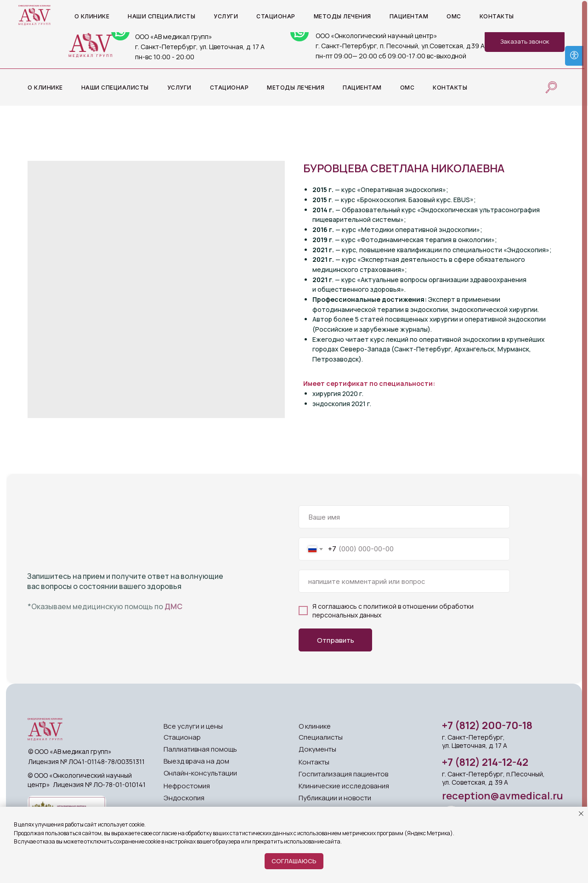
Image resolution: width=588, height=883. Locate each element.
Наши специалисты (115, 88)
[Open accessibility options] (574, 56)
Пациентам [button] (362, 88)
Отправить (336, 640)
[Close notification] (581, 814)
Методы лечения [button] (296, 88)
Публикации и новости (335, 798)
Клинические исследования (344, 786)
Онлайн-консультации (200, 773)
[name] (404, 517)
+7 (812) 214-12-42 (485, 762)
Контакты (450, 88)
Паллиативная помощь (200, 749)
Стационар (229, 88)
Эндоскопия (184, 798)
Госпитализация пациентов (343, 774)
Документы (317, 749)
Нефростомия (187, 786)
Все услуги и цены (193, 726)
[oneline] (404, 581)
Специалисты (321, 737)
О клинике (315, 726)
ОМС (407, 88)
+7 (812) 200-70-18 (487, 725)
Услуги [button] (179, 88)
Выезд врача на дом (196, 761)
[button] (525, 41)
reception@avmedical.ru (503, 796)
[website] (551, 87)
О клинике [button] (45, 88)
